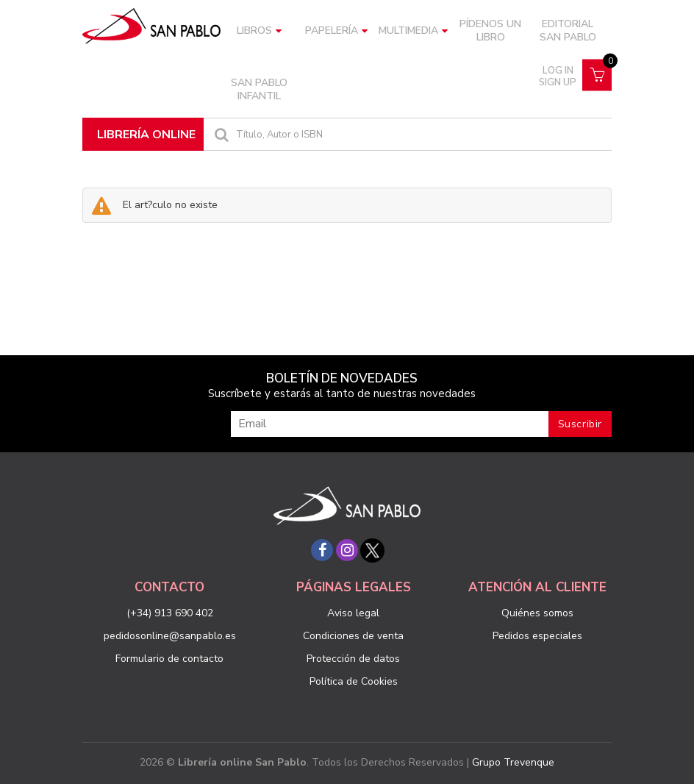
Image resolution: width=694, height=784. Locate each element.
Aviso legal (353, 613)
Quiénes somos (537, 613)
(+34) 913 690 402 (170, 613)
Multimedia (413, 31)
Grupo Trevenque (513, 762)
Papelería (336, 31)
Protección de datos (353, 659)
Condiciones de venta (353, 636)
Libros (259, 31)
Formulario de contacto (169, 659)
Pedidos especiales (537, 636)
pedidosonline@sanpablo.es (170, 636)
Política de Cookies (354, 681)
